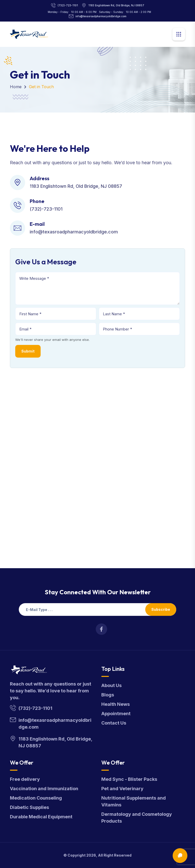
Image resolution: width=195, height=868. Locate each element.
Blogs (108, 695)
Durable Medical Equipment (41, 817)
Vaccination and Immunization (44, 789)
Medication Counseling (36, 798)
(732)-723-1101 (68, 5)
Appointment (116, 714)
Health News (116, 704)
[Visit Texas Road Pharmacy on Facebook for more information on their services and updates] (101, 629)
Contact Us (114, 723)
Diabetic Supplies (29, 807)
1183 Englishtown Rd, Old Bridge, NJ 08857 (116, 5)
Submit (28, 351)
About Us (111, 685)
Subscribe (161, 609)
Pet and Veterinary (122, 789)
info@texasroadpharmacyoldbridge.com (101, 16)
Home (16, 87)
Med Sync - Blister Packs (129, 779)
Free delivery (25, 779)
